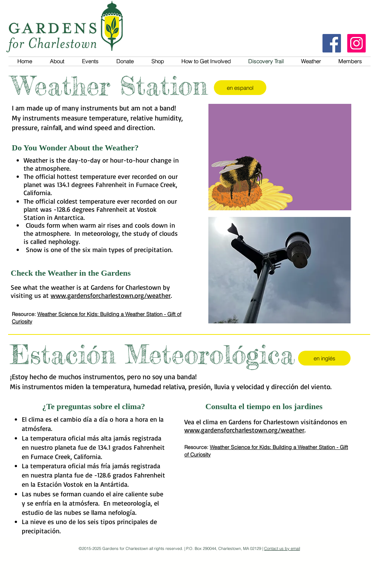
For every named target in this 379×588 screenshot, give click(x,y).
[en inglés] (324, 358)
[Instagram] (356, 43)
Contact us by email (282, 548)
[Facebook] (332, 43)
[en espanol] (240, 88)
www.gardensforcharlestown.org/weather (111, 295)
